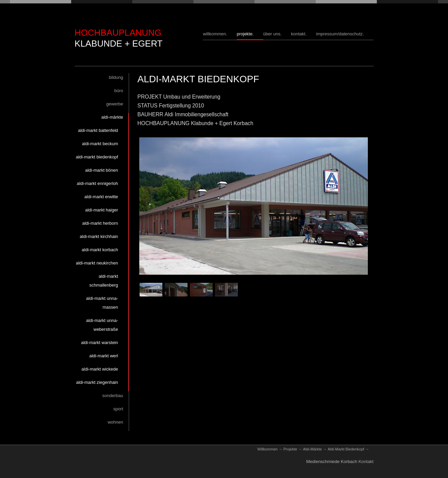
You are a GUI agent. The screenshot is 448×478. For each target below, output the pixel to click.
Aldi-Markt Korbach (100, 250)
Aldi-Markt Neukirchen (97, 263)
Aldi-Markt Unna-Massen (102, 303)
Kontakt (298, 34)
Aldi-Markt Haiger (102, 210)
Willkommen (214, 34)
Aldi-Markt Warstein (99, 343)
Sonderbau (113, 396)
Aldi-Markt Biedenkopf (97, 157)
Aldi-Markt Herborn (100, 223)
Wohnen (115, 422)
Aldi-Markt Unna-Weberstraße (102, 325)
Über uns (272, 34)
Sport (118, 409)
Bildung (116, 77)
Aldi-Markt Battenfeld (98, 130)
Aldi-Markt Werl (104, 356)
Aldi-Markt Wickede (100, 369)
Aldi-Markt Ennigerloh (97, 183)
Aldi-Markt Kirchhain (99, 236)
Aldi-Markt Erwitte (101, 197)
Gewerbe (115, 104)
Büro (119, 91)
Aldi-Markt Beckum (100, 144)
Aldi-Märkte (112, 117)
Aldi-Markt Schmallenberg (104, 281)
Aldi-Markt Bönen (102, 170)
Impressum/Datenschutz (339, 34)
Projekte (245, 34)
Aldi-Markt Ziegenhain (97, 382)
